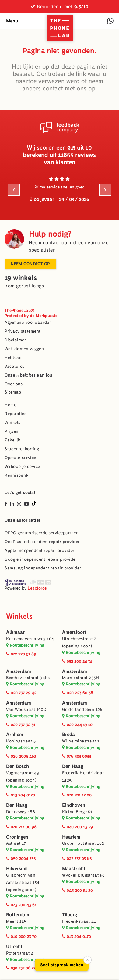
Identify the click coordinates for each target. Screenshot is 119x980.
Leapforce (37, 588)
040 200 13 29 (77, 827)
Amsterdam (19, 671)
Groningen (17, 837)
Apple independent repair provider (40, 551)
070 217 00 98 (21, 827)
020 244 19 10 (77, 725)
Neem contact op (30, 264)
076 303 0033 (77, 756)
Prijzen (12, 431)
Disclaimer (15, 340)
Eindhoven (74, 805)
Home (10, 405)
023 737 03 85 (77, 858)
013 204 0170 (21, 795)
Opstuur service (20, 458)
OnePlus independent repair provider (42, 542)
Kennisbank (16, 475)
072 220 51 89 (21, 654)
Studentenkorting (22, 449)
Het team (14, 358)
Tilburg (70, 915)
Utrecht (14, 946)
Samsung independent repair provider (43, 568)
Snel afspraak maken (62, 965)
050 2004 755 (21, 858)
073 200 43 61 (21, 905)
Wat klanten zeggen (24, 349)
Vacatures (14, 366)
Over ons (14, 384)
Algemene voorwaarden (28, 322)
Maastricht (74, 868)
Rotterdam (18, 915)
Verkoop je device (22, 466)
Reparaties (15, 414)
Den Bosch (17, 766)
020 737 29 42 (21, 693)
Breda (68, 734)
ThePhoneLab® (31, 313)
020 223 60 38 (78, 693)
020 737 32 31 (21, 725)
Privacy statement (23, 331)
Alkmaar (15, 632)
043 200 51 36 (77, 890)
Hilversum (17, 868)
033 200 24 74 (77, 661)
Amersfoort (74, 632)
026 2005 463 (21, 756)
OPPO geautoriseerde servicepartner (41, 533)
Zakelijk (12, 440)
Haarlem (71, 837)
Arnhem (15, 734)
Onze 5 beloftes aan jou (28, 375)
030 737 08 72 (21, 968)
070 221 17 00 (77, 795)
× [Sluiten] (87, 960)
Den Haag (73, 766)
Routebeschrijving (25, 645)
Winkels (12, 422)
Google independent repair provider (41, 559)
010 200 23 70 (21, 936)
